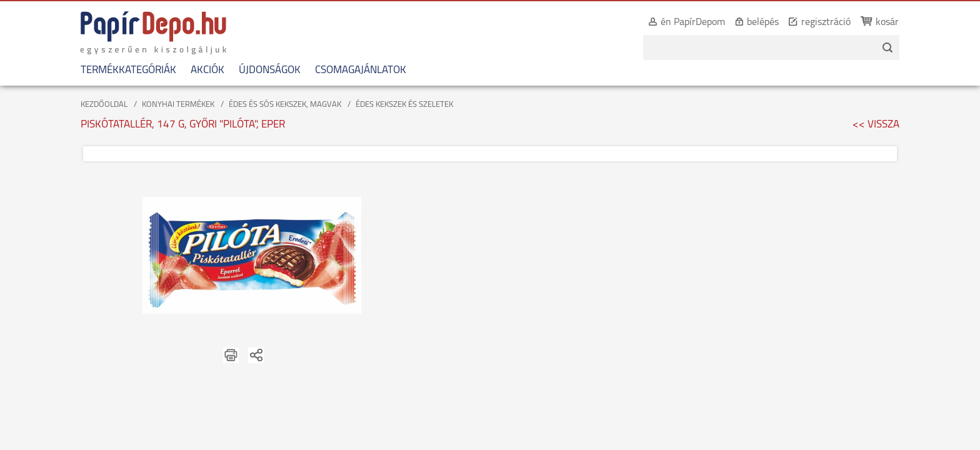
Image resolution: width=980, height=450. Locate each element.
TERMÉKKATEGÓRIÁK (120, 70)
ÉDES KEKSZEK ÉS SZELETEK (404, 105)
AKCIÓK (199, 70)
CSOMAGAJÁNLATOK (352, 70)
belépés (771, 22)
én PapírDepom (701, 22)
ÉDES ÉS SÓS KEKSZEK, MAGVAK (285, 105)
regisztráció (834, 22)
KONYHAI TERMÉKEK (178, 105)
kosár (895, 22)
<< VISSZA (876, 125)
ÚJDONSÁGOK (262, 70)
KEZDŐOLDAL (104, 105)
